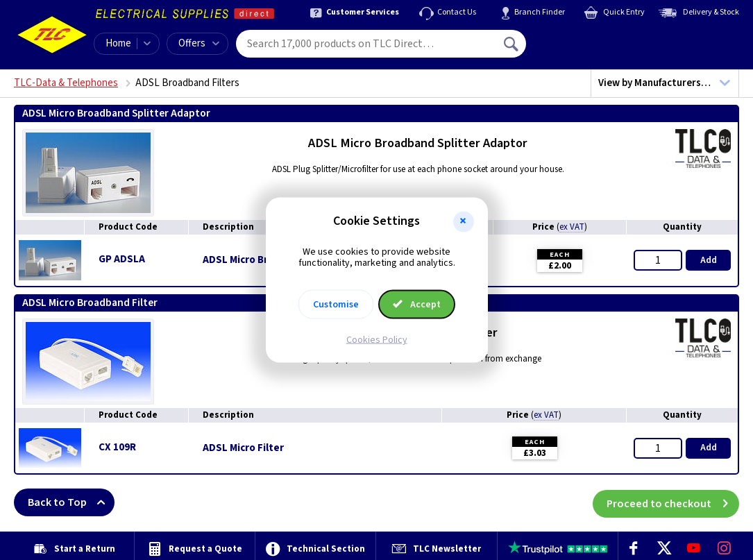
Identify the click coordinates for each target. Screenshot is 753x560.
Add (709, 260)
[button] (464, 221)
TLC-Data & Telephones (66, 83)
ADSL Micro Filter (243, 448)
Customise (336, 305)
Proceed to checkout (673, 502)
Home (118, 43)
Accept (417, 305)
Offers (199, 43)
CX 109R (117, 447)
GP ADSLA (122, 259)
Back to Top (71, 502)
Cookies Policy (377, 340)
